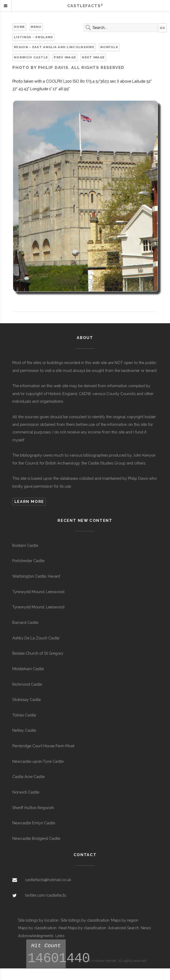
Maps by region (125, 920)
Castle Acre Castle (29, 777)
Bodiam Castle (25, 545)
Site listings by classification (85, 920)
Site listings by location (38, 920)
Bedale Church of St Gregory (38, 653)
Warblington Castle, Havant (36, 576)
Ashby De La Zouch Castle (36, 638)
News (146, 928)
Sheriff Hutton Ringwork (33, 808)
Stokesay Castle (27, 699)
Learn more (29, 501)
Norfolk (109, 47)
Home (19, 27)
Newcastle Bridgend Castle (36, 838)
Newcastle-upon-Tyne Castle (38, 761)
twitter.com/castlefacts (45, 895)
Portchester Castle (28, 561)
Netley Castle (24, 730)
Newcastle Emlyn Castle (34, 823)
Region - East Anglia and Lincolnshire (54, 47)
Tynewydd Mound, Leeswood (38, 592)
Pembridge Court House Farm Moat (43, 746)
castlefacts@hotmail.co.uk (48, 880)
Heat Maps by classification (82, 928)
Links (60, 936)
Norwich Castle (31, 57)
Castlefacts (85, 6)
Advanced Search (123, 928)
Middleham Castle (28, 669)
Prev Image (65, 57)
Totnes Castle (24, 715)
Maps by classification (37, 928)
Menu (36, 27)
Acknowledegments (36, 936)
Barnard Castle (25, 622)
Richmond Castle (27, 684)
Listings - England (34, 37)
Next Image (93, 57)
